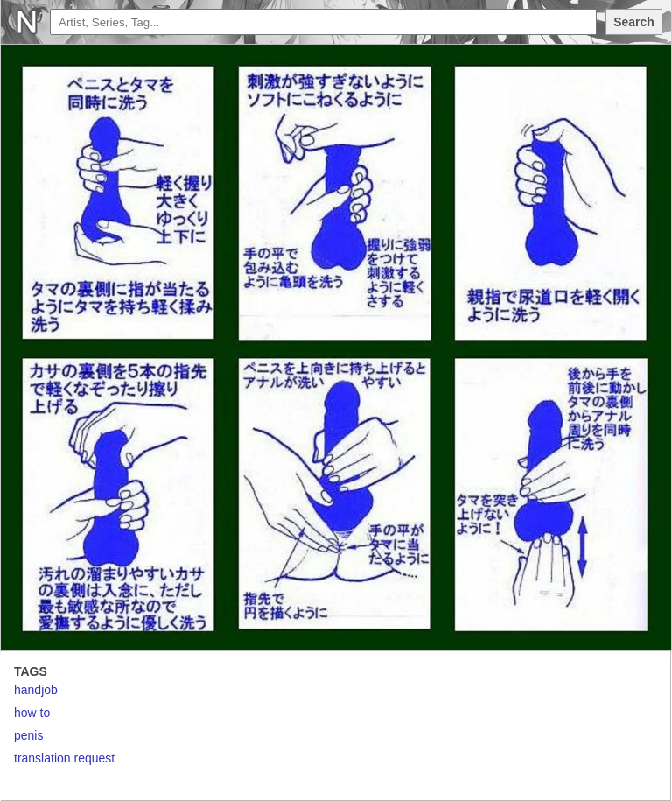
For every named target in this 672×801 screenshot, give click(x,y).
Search (634, 22)
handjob (36, 690)
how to (32, 713)
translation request (64, 758)
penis (28, 735)
